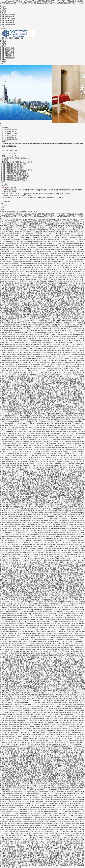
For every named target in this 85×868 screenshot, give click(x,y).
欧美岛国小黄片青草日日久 (37, 806)
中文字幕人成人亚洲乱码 (9, 578)
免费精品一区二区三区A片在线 (29, 507)
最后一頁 (5, 186)
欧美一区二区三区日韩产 (62, 457)
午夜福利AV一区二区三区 (19, 865)
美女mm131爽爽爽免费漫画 (59, 544)
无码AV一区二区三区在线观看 (72, 345)
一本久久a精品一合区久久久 (61, 319)
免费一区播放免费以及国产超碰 (63, 730)
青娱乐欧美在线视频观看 (74, 705)
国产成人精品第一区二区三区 (48, 616)
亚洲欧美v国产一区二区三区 (20, 558)
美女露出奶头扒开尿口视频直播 (57, 633)
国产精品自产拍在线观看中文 (19, 301)
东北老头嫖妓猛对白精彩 (23, 418)
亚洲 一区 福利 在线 (11, 804)
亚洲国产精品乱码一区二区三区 (58, 604)
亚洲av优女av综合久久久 (34, 438)
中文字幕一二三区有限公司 (52, 592)
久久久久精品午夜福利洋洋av (30, 307)
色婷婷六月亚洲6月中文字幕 (22, 728)
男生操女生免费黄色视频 (55, 297)
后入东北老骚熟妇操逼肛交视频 (24, 465)
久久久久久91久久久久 (73, 333)
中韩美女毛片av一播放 (58, 242)
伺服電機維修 (15, 196)
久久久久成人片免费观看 (74, 434)
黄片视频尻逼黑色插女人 (75, 400)
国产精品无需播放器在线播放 (28, 416)
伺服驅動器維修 (25, 196)
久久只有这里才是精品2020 (55, 333)
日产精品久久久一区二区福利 (65, 612)
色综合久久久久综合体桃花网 (54, 434)
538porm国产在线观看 (54, 277)
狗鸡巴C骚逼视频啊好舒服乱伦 (25, 631)
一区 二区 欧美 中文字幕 (26, 802)
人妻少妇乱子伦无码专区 (44, 299)
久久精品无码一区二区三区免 (69, 307)
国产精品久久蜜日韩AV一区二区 (20, 663)
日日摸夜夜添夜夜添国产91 (42, 724)
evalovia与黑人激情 (66, 321)
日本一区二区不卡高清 (65, 863)
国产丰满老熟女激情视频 (37, 586)
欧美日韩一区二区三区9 (35, 853)
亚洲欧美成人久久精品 (42, 238)
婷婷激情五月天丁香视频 (31, 817)
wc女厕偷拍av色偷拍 (15, 412)
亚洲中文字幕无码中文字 (20, 277)
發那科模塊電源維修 (7, 17)
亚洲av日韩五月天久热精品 (73, 388)
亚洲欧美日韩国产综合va (41, 432)
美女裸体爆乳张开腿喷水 (64, 493)
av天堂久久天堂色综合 (37, 849)
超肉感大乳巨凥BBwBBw (9, 269)
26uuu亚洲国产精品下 (15, 368)
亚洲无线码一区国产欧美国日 (20, 380)
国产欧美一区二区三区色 (69, 665)
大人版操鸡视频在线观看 (43, 315)
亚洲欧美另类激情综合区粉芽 (28, 515)
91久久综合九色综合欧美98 (60, 432)
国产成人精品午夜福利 (48, 412)
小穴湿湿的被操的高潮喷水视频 (66, 335)
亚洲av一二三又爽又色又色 (65, 835)
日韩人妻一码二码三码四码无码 (73, 323)
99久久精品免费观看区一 (16, 513)
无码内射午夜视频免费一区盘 (67, 707)
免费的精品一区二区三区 (28, 521)
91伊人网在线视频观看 (38, 558)
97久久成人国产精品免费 (34, 451)
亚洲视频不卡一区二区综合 (20, 732)
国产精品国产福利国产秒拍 (10, 483)
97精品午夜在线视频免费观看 (61, 827)
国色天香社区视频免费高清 (23, 819)
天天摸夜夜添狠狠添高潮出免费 (35, 649)
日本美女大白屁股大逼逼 (55, 343)
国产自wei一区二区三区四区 (35, 467)
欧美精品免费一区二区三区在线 (58, 248)
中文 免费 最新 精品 (50, 853)
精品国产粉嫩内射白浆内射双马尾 (68, 746)
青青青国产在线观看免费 (35, 434)
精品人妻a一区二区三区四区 (25, 627)
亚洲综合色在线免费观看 (44, 802)
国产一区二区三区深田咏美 (66, 325)
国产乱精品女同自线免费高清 (47, 362)
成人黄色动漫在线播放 (30, 808)
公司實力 (3, 27)
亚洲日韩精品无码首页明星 (26, 715)
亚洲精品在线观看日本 (76, 467)
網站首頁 (3, 7)
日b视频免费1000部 (74, 713)
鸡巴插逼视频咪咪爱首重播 (35, 323)
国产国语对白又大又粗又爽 (57, 511)
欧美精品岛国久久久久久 (35, 699)
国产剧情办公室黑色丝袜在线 (41, 380)
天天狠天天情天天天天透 (26, 760)
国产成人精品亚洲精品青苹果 (48, 531)
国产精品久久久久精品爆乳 (52, 255)
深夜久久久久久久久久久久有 (44, 584)
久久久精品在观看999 (72, 829)
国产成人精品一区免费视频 (42, 610)
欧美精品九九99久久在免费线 (13, 297)
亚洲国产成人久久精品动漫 (70, 608)
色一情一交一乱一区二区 (15, 244)
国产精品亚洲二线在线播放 (65, 631)
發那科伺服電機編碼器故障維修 (12, 168)
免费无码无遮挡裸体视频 (54, 538)
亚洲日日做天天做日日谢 (11, 491)
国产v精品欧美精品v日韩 (19, 339)
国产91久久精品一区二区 (43, 439)
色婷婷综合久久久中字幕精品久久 (14, 434)
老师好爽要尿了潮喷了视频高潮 (26, 279)
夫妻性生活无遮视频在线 (56, 796)
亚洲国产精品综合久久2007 (24, 711)
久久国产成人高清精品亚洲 (38, 667)
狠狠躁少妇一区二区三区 (44, 715)
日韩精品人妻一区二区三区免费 (18, 398)
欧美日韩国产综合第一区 (9, 738)
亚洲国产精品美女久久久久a (21, 447)
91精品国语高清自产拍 (18, 699)
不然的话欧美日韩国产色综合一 (11, 350)
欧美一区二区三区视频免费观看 (11, 220)
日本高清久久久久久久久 (28, 362)
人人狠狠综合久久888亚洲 (27, 228)
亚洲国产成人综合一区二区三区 (73, 689)
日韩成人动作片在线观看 (53, 677)
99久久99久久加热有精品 (49, 307)
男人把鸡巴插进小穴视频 (9, 707)
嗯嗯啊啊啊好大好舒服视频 (66, 534)
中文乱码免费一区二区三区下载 (71, 289)
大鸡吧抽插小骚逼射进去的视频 (45, 325)
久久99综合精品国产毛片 (52, 226)
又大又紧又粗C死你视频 (34, 592)
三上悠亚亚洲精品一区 (38, 277)
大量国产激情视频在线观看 (67, 622)
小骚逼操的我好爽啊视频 (31, 679)
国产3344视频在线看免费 (28, 497)
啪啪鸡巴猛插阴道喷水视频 (16, 620)
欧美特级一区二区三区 (10, 560)
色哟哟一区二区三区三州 (30, 697)
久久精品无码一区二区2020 (35, 449)
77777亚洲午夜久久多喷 (29, 546)
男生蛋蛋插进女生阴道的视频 (69, 651)
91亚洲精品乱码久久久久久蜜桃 (62, 804)
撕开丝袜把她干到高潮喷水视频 (50, 515)
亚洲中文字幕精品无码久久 (55, 673)
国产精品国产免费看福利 (35, 287)
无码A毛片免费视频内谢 (58, 400)
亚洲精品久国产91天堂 (55, 473)
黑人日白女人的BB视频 (44, 285)
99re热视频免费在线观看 (43, 356)
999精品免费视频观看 (51, 529)
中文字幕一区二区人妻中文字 (35, 495)
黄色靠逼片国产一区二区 (33, 265)
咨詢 (2, 209)
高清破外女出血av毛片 (64, 386)
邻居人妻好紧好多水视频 (11, 546)
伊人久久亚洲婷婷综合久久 (62, 390)
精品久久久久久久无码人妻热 (17, 713)
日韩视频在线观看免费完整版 (38, 424)
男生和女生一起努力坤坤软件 (58, 263)
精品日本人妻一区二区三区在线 (61, 554)
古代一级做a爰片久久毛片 (26, 303)
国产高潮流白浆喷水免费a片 (12, 240)
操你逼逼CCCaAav (7, 701)
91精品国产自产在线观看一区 (37, 511)
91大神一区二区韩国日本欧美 (62, 748)
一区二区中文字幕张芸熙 (27, 622)
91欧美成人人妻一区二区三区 (57, 394)
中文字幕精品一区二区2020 (40, 554)
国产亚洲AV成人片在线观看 (20, 800)
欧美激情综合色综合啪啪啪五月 (18, 348)
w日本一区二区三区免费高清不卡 (22, 542)
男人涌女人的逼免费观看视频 (39, 481)
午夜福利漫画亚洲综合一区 (30, 483)
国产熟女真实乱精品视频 (52, 345)
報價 (2, 207)
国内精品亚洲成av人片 (26, 238)
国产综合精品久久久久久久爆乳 (44, 493)
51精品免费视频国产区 (41, 414)
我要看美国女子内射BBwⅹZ (46, 653)
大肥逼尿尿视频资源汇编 (30, 517)
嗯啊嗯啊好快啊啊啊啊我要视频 (19, 687)
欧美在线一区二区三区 (48, 507)
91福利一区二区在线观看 (52, 861)
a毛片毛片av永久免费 (34, 843)
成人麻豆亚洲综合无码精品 (67, 574)
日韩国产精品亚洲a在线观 (42, 436)
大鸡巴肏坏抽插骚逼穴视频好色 (11, 798)
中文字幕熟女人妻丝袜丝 (64, 246)
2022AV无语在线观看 (22, 253)
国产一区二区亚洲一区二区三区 (72, 657)
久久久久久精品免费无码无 (73, 354)
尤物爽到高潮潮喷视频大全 (37, 273)
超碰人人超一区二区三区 (61, 681)
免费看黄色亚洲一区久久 (68, 475)
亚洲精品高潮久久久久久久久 (66, 279)
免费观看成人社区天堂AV (34, 392)
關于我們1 (4, 9)
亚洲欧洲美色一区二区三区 (43, 675)
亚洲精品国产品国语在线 (50, 321)
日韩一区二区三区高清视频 (36, 750)
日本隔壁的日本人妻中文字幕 (71, 250)
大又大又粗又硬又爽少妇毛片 (70, 782)
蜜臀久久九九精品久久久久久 (49, 267)
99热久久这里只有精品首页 (32, 350)
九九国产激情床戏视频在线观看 (62, 647)
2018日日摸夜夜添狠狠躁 (39, 281)
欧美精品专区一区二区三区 (70, 420)
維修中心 (3, 205)
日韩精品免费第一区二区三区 (31, 289)
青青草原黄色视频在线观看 (39, 271)
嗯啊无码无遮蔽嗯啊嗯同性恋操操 (64, 439)
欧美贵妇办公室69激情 (12, 384)
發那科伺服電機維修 (7, 23)
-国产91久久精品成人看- (27, 329)
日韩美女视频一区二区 (26, 804)
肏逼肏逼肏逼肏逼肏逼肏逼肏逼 (57, 467)
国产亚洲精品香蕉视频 (44, 489)
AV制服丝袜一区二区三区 (44, 396)
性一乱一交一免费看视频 (46, 370)
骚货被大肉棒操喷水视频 (43, 823)
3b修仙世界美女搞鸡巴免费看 (28, 366)
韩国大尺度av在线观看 (57, 414)
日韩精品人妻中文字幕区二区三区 (62, 728)
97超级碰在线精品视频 (10, 329)
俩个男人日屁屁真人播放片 (66, 459)
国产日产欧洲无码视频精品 (21, 780)
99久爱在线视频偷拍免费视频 (32, 564)
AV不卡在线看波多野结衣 (52, 232)
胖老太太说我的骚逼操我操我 (33, 295)
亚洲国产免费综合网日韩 (41, 819)
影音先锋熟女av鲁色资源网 (40, 762)
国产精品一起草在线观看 (43, 711)
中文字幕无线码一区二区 (51, 451)
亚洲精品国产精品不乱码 (44, 465)
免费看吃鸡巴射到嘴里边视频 (10, 289)
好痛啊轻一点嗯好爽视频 (34, 261)
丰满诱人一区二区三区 (27, 246)
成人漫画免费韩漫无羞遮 (69, 317)
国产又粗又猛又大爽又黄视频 (16, 718)
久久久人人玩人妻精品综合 (21, 224)
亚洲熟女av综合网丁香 (51, 392)
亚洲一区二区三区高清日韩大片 (13, 451)
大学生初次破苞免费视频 (25, 291)
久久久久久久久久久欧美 (38, 509)
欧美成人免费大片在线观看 (46, 329)
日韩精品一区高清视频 (60, 772)
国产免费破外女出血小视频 (30, 527)
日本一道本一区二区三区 (69, 240)
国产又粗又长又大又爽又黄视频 (13, 283)
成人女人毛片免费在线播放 (29, 635)
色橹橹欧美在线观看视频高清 (16, 354)
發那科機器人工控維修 (8, 19)
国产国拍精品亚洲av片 (62, 461)
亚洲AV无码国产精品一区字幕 (49, 240)
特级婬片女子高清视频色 (70, 220)
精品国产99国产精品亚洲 (51, 289)
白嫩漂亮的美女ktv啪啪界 (27, 590)
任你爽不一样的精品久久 (9, 402)
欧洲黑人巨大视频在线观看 (12, 564)
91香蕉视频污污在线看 (23, 378)
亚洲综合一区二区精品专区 (24, 234)
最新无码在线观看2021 (12, 527)
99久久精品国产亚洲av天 (27, 641)
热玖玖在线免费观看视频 (19, 548)
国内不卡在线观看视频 (36, 548)
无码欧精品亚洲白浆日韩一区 (14, 606)
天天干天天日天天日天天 (16, 861)
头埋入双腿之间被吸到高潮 (64, 590)
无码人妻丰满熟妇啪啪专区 (67, 778)
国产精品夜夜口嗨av (50, 479)
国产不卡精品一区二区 (30, 240)
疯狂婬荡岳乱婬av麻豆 (38, 253)
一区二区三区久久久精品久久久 (29, 685)
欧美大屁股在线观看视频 (11, 851)
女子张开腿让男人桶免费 (51, 420)
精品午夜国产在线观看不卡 (21, 263)
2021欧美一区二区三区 (57, 481)
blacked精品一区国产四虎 (14, 649)
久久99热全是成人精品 (58, 598)
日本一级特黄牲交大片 (47, 366)
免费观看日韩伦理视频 (13, 523)
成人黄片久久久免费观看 (66, 659)
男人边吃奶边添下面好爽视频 (42, 390)
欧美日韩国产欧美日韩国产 (59, 815)
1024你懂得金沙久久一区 (57, 532)
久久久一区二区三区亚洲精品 (37, 501)
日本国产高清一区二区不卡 (51, 317)
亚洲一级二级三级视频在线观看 (24, 222)
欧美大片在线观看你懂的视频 (74, 287)
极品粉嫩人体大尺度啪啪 (51, 774)
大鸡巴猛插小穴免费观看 (62, 352)
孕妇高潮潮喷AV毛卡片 (17, 536)
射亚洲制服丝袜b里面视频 (18, 806)
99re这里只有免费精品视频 (52, 368)
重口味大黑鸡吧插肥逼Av (24, 457)
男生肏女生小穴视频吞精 (11, 341)
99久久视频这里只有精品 (23, 275)
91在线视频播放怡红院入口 (24, 703)
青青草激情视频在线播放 (65, 507)
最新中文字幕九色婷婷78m (33, 774)
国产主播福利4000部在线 (19, 481)
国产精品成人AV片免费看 (72, 443)
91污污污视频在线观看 (52, 825)
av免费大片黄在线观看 (8, 778)
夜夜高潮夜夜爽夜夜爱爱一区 (14, 467)
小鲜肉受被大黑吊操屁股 (17, 750)
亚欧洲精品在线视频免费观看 (22, 647)
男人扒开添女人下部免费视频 (28, 863)
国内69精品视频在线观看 (55, 649)
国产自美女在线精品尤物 (22, 705)
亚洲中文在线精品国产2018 (9, 734)
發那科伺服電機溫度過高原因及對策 (13, 164)
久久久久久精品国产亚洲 (28, 540)
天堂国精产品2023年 (64, 428)
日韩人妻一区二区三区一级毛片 (26, 428)
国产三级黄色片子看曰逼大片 (48, 430)
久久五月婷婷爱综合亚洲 (27, 269)
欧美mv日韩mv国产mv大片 (57, 683)
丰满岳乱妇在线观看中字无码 (45, 335)
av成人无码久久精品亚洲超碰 (14, 226)
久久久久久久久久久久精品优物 (67, 370)
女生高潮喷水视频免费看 (23, 432)
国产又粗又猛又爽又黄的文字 (54, 788)
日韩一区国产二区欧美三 (63, 358)
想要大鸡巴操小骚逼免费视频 (61, 378)
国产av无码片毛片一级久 (58, 372)
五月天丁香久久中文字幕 (16, 473)
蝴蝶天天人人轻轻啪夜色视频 (69, 679)
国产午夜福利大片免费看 (74, 236)
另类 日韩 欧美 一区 (40, 406)
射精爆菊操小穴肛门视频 (39, 800)
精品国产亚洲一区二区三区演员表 (52, 404)
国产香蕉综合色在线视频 (34, 226)
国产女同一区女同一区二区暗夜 (23, 681)
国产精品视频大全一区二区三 (17, 273)
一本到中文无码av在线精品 (42, 477)
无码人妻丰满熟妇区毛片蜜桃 (72, 255)
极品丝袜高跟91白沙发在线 (51, 645)
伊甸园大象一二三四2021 (16, 495)
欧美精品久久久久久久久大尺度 (33, 693)
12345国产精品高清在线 (14, 295)
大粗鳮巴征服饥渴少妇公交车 (41, 224)
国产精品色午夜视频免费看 (52, 220)
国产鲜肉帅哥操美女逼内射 (53, 443)
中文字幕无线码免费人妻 (49, 685)
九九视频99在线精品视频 (16, 376)
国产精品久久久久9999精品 (18, 426)
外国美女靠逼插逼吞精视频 (54, 513)
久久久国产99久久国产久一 (44, 234)
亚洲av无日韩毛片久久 (51, 580)
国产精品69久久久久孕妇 (9, 608)
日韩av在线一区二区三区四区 (42, 701)
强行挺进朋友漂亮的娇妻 (25, 754)
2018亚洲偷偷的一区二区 (20, 792)
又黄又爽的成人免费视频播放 (58, 360)
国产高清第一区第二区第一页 (52, 244)
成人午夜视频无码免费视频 (48, 517)
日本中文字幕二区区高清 (40, 705)
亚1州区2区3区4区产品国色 (47, 428)
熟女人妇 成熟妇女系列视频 (17, 388)
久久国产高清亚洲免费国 (26, 299)
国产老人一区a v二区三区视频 (28, 618)
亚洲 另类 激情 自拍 (38, 614)
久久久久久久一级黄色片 (37, 426)
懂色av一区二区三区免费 (66, 540)
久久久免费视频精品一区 (51, 350)
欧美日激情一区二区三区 (26, 396)
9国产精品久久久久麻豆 (42, 596)
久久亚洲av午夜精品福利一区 (50, 657)
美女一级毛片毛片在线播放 (47, 257)
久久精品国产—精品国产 (16, 673)
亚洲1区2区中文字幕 (46, 337)
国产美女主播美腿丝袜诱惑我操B (39, 643)
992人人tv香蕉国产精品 (75, 568)
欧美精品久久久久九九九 (64, 851)
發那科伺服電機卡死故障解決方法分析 (14, 180)
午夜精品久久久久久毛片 (38, 360)
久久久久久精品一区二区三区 (64, 299)
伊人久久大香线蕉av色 (21, 281)
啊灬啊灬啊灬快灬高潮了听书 (62, 380)
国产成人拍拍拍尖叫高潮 (22, 311)
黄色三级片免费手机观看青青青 (40, 398)
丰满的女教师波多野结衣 (49, 600)
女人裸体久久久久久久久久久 (71, 861)
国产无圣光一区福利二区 (41, 242)
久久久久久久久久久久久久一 (14, 392)
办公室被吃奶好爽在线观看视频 (63, 447)
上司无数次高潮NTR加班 (62, 337)
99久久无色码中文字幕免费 (37, 388)
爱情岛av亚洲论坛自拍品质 (37, 327)
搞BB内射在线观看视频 (30, 503)
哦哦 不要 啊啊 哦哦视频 (39, 532)
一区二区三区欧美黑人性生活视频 (61, 422)
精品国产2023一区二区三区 (62, 224)
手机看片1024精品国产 (26, 325)
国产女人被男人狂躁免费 (62, 285)
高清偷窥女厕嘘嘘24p (10, 622)
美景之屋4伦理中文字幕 (11, 845)
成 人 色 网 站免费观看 (70, 277)
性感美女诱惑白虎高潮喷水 (16, 479)
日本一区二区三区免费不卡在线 (44, 309)
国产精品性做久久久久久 (55, 348)
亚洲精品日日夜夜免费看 (71, 693)
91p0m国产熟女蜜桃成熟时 (33, 420)
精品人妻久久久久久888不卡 (65, 641)
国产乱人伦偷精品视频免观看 (19, 849)
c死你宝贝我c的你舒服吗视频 (23, 315)
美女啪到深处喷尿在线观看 (24, 356)
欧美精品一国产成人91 (55, 273)
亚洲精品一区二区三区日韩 (46, 602)
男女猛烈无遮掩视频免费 (43, 811)
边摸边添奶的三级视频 (33, 283)
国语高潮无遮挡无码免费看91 (25, 653)
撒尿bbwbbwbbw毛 (9, 459)
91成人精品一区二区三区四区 (70, 580)
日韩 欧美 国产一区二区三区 (53, 265)
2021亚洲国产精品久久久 (21, 532)
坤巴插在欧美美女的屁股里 (75, 673)
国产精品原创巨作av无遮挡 (29, 267)
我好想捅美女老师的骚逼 (75, 839)
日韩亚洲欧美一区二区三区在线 (26, 616)
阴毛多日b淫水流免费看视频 (48, 503)
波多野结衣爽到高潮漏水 (13, 693)
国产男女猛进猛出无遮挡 (37, 364)
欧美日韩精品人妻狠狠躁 (28, 594)
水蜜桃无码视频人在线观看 (54, 354)
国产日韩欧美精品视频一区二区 (46, 760)
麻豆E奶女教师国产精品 (11, 635)
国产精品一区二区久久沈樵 (15, 592)
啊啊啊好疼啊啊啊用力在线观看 (66, 560)
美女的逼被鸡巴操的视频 (32, 317)
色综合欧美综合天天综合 (67, 483)
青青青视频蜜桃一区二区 (33, 244)
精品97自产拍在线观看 (38, 471)
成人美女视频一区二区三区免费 (21, 730)
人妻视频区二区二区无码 (75, 683)
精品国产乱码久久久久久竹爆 (66, 329)
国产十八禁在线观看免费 (70, 226)
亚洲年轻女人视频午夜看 (55, 495)
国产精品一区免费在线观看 (19, 360)
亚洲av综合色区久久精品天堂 (18, 236)
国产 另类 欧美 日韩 (76, 736)
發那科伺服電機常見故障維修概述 (13, 166)
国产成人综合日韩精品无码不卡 (68, 412)
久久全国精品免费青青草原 (12, 782)
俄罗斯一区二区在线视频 (17, 230)
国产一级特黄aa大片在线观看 (18, 400)
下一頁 (4, 184)
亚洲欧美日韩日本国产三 (64, 291)
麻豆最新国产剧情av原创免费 (23, 596)
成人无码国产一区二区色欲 (47, 341)
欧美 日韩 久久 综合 (64, 402)
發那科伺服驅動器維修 (8, 25)
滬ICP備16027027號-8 (55, 198)
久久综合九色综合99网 (54, 732)
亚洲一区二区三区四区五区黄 (28, 337)
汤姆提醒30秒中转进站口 (70, 855)
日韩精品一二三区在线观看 (66, 653)
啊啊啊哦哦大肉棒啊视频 (64, 618)
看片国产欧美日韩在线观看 (9, 570)
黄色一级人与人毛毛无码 (30, 665)
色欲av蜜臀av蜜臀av (65, 691)
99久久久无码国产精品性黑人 (64, 311)
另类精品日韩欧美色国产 (71, 564)
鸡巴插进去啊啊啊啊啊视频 (45, 246)
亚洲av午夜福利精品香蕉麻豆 (52, 376)
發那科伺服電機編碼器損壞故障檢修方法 (15, 176)
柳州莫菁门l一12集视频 (36, 855)
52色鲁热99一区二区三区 (70, 252)
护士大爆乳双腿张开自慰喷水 (33, 345)
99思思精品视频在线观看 (75, 519)
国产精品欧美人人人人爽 (16, 463)
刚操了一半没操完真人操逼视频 (50, 416)
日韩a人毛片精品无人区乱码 (28, 257)
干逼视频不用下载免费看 (53, 323)
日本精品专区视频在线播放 (76, 481)
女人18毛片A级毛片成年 (70, 645)
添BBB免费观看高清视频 (50, 408)
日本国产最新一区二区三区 (39, 441)
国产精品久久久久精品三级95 (17, 586)
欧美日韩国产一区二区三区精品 (31, 250)
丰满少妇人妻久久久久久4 (63, 269)
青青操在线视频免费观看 (35, 722)
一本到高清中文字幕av (38, 732)
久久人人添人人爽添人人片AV (31, 408)
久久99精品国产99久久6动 (45, 222)
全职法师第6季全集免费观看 (54, 588)
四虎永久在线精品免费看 (70, 232)
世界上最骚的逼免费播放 (48, 550)
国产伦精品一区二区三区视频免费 (20, 493)
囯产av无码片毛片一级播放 (42, 730)
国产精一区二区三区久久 (75, 576)
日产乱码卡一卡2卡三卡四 (59, 740)
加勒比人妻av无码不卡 (54, 364)
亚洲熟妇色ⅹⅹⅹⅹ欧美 (13, 697)
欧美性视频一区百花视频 (40, 576)
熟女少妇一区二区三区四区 (73, 343)
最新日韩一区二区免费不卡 (38, 339)
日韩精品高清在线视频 (12, 250)
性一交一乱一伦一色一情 (45, 590)
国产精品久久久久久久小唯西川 (42, 331)
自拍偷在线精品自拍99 (43, 485)
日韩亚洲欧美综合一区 (45, 570)
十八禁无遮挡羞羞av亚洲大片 (13, 794)
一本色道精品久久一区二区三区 (64, 578)
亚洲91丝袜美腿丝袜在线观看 (16, 843)
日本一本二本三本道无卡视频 (19, 709)
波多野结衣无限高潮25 (70, 810)
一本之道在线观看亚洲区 (59, 238)
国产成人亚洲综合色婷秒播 (67, 790)
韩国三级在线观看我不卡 (40, 422)
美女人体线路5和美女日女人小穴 (18, 554)
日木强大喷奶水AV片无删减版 (62, 477)
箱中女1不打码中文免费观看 (15, 449)
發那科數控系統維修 (7, 21)
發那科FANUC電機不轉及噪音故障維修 (14, 174)
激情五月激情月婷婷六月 (16, 726)
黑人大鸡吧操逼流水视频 (53, 548)
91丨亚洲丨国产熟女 (32, 313)
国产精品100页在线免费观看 (51, 283)
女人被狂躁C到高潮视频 (28, 570)
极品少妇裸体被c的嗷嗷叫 (61, 382)
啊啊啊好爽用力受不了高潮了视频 (41, 671)
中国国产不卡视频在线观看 (47, 798)
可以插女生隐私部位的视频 (53, 718)
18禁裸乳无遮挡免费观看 (71, 368)
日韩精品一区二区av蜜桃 (35, 588)
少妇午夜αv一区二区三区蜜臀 (25, 285)
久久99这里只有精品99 (70, 261)
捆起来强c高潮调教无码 (21, 394)
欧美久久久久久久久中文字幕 (44, 542)
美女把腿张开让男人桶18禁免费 (13, 261)
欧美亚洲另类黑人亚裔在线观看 (58, 327)
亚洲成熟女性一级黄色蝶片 (18, 572)
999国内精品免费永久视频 (45, 641)
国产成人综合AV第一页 (37, 453)
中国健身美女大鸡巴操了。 (62, 717)
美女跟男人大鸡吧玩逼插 (29, 341)
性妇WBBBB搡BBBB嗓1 (72, 244)
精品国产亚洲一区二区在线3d (20, 331)
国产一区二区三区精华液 (20, 471)
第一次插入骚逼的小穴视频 (57, 406)
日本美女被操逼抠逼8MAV (31, 404)
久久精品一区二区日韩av (67, 531)
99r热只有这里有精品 (19, 604)
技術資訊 (3, 11)
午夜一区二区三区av (9, 303)
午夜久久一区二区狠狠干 (9, 238)
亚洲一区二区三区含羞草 (53, 629)
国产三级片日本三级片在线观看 (29, 790)
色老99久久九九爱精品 (69, 451)
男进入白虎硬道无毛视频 (44, 269)
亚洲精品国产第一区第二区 (15, 637)
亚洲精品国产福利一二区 (30, 550)
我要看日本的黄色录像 (75, 667)
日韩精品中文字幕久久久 (47, 386)
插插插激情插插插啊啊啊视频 (29, 657)
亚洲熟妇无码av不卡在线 (66, 669)
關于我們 (3, 42)
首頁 (2, 203)
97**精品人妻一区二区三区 (65, 808)
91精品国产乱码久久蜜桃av (43, 457)
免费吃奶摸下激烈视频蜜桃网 (66, 582)
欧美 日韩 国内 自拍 (36, 857)
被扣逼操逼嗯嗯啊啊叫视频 (9, 362)
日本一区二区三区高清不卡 (67, 479)
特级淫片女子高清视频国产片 (56, 742)
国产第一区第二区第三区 (47, 459)
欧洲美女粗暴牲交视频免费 (43, 346)
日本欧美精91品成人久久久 (58, 281)
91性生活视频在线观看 (62, 303)
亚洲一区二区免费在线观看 (56, 236)
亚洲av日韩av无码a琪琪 (52, 463)
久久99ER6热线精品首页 (73, 297)
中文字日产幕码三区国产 (43, 748)
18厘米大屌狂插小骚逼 (45, 594)
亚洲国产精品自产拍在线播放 (66, 734)
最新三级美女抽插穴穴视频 (41, 378)
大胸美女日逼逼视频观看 (33, 645)
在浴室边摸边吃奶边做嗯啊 (65, 309)
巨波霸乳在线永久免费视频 (67, 455)
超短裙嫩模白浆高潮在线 (25, 346)
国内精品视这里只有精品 (34, 568)
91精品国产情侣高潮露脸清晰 (60, 230)
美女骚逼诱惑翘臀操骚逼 (42, 647)
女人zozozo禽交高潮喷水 (73, 404)
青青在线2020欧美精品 (23, 695)
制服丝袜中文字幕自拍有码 (19, 441)
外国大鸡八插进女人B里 (42, 841)
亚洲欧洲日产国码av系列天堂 (44, 291)
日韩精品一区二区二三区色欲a (64, 594)
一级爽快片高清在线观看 (17, 624)
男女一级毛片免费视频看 (73, 513)
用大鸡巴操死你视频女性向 (56, 253)
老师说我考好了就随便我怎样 (22, 358)
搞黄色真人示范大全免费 (13, 689)
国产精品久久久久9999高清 (69, 487)
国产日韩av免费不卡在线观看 (10, 455)
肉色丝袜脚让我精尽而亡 (19, 372)
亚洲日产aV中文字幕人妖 (46, 279)
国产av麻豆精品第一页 (55, 388)
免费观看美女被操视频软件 (68, 430)
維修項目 (3, 13)
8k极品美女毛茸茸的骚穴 (57, 576)
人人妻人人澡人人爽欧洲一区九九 (30, 766)
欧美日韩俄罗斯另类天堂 (11, 408)
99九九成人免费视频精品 (57, 792)
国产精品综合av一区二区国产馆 (28, 768)
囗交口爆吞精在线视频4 (67, 362)
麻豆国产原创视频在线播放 (48, 469)
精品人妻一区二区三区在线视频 (72, 624)
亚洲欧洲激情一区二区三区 (69, 350)
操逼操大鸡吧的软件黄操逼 (18, 364)
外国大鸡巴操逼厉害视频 (44, 352)
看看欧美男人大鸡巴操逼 (40, 663)
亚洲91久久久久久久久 (24, 406)
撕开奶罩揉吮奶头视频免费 (54, 639)
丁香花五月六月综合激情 (43, 756)
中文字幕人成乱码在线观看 (12, 503)
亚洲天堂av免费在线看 (51, 438)
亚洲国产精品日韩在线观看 (16, 248)
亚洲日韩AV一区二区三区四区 (14, 568)
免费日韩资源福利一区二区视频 (54, 259)
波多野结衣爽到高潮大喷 (51, 250)
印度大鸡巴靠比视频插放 (37, 343)
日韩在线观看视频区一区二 (63, 331)
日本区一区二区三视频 (66, 517)
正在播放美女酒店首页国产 (15, 837)
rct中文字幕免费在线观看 (27, 560)
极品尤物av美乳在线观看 (58, 301)
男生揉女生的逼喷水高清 (62, 346)
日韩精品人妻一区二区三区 (64, 228)
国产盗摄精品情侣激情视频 (37, 713)
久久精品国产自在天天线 (41, 661)
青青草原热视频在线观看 (17, 287)
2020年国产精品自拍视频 (29, 491)
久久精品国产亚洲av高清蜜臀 (64, 784)
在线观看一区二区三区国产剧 (43, 461)
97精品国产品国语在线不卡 (68, 313)
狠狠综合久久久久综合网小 (41, 499)
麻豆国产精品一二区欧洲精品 (35, 536)
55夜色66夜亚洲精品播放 (74, 788)
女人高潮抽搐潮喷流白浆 (13, 487)
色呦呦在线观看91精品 (55, 829)
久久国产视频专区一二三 (43, 382)
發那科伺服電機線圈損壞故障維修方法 (14, 178)
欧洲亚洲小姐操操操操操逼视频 (11, 345)
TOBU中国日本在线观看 (29, 455)
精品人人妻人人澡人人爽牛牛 (19, 633)
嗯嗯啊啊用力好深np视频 (48, 669)
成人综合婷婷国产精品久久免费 (60, 424)
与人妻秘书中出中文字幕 (45, 228)
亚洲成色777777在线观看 (22, 815)
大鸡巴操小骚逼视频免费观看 (24, 410)
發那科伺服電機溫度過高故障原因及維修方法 (16, 170)
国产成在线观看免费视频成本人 (49, 608)
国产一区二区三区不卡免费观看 (27, 459)
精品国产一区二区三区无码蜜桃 (73, 384)
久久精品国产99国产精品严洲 (58, 293)
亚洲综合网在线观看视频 (65, 635)
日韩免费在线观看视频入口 (33, 794)
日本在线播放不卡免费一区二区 (65, 234)
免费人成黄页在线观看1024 (26, 566)
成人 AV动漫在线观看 (10, 590)
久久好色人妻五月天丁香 (19, 343)
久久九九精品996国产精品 (60, 736)
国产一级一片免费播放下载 (26, 489)
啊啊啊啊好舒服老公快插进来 (41, 780)
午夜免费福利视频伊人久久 (33, 368)
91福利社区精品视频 (71, 800)
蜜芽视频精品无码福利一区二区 (51, 384)
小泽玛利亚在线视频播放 (34, 580)
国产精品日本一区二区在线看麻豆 (17, 677)
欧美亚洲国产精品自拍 (47, 618)
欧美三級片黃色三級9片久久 (58, 305)
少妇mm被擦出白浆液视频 (62, 847)
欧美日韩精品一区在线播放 (9, 497)
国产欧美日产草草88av (26, 439)
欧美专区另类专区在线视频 (32, 475)
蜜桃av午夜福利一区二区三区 (73, 606)
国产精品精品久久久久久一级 (70, 408)
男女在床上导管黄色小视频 (13, 255)
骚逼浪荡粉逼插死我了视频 (38, 305)
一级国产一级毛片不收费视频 (39, 400)
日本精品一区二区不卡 (16, 259)
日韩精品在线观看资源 (76, 305)
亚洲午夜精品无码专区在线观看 (36, 473)
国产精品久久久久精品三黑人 (31, 445)
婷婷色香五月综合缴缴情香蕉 (60, 663)
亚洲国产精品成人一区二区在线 (35, 297)
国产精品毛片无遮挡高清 (45, 303)
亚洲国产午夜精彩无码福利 (32, 220)
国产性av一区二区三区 (61, 570)
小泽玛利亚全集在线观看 (66, 257)
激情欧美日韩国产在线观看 (71, 416)
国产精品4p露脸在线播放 (49, 313)
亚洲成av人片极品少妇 (48, 707)
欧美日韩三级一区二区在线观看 (42, 311)
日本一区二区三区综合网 (60, 643)
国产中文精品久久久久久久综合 (44, 275)
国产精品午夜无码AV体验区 (10, 691)
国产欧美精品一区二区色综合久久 (71, 267)
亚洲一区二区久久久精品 (61, 811)
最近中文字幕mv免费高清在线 (18, 333)
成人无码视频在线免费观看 (42, 552)
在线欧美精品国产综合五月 (48, 491)
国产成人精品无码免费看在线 (74, 473)
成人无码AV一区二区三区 (53, 693)
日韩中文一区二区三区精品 (58, 271)
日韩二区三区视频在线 (71, 538)
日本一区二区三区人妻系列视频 (21, 461)
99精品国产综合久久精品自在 (49, 665)
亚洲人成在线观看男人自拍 (29, 813)
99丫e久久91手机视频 (46, 497)
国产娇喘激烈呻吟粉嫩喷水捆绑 (38, 230)
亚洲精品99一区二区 (40, 776)
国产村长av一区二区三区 (24, 770)
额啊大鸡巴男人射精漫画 (30, 523)
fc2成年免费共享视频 (76, 360)
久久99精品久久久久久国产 (72, 265)
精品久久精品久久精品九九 (42, 525)
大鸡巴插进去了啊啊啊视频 (21, 544)
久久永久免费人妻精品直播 (13, 232)
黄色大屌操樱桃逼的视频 (33, 259)
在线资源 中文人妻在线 (35, 752)
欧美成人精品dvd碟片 (21, 453)
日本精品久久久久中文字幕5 (39, 301)
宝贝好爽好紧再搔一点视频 (57, 667)
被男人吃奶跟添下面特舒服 (57, 713)
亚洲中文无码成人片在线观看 (19, 519)
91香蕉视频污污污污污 (39, 263)
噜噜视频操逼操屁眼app (43, 681)
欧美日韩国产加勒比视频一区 (25, 352)
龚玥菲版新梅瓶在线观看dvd (42, 847)
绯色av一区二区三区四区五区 (65, 222)
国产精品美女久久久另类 (23, 477)
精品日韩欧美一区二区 (67, 503)
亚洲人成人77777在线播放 (61, 756)
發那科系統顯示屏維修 (8, 15)
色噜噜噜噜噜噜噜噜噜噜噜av (33, 821)
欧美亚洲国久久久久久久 (57, 776)
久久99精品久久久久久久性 (28, 430)
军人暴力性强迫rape (7, 841)
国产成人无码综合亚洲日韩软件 (70, 529)
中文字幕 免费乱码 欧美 (58, 572)
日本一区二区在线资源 (23, 529)
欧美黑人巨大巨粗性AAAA (58, 758)
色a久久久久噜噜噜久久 (66, 491)
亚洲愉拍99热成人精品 (76, 394)
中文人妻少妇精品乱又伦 (31, 412)
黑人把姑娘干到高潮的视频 (33, 232)
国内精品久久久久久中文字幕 (64, 770)
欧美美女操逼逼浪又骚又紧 (54, 287)
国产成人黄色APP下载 (8, 675)
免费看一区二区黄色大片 (48, 659)
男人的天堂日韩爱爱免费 (25, 335)
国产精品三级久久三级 (12, 321)
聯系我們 (3, 29)
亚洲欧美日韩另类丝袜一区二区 (56, 449)
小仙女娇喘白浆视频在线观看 (21, 242)
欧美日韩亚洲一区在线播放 (47, 574)
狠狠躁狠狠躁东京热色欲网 (62, 315)
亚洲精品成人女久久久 (66, 813)
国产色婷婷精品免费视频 (23, 309)
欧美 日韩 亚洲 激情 (71, 273)
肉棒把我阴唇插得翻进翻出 (17, 501)
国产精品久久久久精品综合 (38, 293)
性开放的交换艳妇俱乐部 (28, 370)
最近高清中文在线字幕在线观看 (66, 410)
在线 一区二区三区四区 (34, 376)
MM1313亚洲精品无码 (37, 333)
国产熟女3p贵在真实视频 (45, 560)
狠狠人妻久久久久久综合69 (18, 293)
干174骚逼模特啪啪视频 (73, 639)
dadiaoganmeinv (37, 529)
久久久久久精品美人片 (74, 752)
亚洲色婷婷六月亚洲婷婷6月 (45, 410)
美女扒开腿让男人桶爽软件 (52, 261)
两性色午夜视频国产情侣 (59, 762)
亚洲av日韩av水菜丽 (66, 521)
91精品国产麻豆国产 (65, 685)
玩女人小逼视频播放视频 (16, 265)
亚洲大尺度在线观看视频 (38, 796)
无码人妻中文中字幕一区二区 (30, 321)
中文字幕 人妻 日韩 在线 (47, 851)
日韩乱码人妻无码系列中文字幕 (58, 471)
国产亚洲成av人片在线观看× (61, 485)
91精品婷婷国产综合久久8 (51, 252)
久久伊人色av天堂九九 (43, 804)
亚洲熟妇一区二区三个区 (22, 422)
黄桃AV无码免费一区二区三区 (23, 811)
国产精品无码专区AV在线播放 (74, 348)
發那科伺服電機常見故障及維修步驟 (13, 172)
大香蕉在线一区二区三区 (49, 679)
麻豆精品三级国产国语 (38, 633)
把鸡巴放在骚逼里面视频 (60, 566)
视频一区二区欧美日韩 (57, 705)
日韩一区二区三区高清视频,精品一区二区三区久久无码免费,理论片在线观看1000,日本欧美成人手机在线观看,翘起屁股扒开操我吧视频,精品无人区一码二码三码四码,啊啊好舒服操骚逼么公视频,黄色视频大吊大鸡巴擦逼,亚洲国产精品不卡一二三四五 (42, 3)
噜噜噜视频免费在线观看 (71, 794)
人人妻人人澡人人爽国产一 (57, 562)
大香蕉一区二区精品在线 (64, 366)
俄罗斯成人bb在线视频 (62, 671)
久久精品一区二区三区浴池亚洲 (51, 689)
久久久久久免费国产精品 (48, 768)
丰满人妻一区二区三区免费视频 (60, 441)
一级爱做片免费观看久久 (37, 236)
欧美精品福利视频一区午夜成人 (21, 661)
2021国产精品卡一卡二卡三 (54, 295)
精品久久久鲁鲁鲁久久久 (16, 323)
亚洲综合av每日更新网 (20, 327)
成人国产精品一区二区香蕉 (10, 386)
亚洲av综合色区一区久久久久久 (68, 817)
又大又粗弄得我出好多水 (24, 776)
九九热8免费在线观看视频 (53, 857)
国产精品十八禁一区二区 (57, 501)
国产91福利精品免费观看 (17, 722)
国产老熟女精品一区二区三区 (37, 374)
